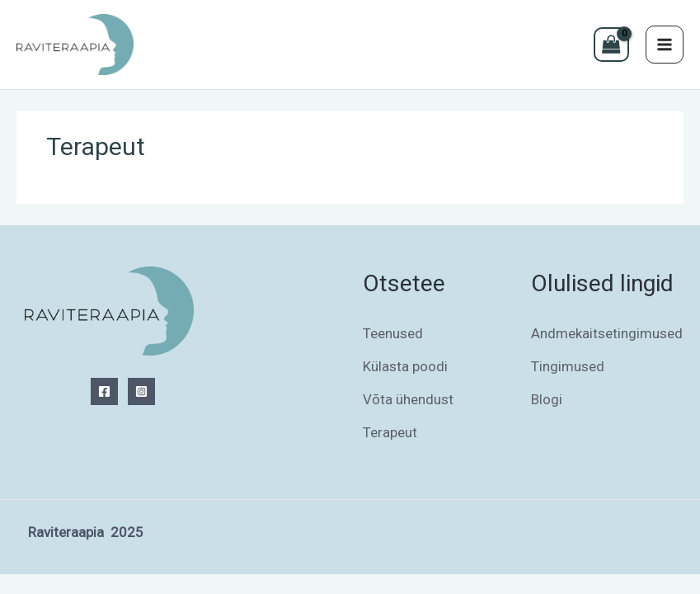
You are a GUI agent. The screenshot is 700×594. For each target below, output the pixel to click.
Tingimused (568, 366)
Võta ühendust (408, 399)
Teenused (393, 333)
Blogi (547, 399)
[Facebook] (104, 391)
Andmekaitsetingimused (607, 333)
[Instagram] (141, 391)
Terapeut (390, 432)
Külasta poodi (405, 366)
